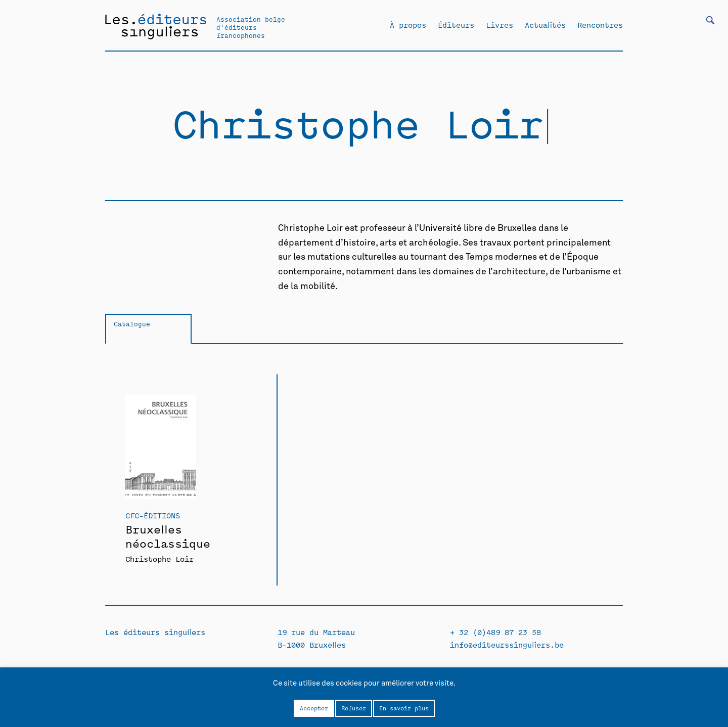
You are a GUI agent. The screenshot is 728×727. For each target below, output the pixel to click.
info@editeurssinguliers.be (507, 644)
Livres (499, 25)
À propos (408, 25)
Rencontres (600, 25)
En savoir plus (404, 708)
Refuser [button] (354, 708)
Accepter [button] (314, 708)
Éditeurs (456, 25)
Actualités (545, 25)
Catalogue (132, 324)
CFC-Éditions (153, 515)
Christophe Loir (160, 559)
